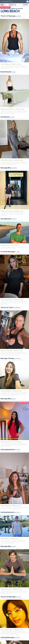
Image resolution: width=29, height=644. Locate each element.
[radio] (2, 5)
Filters (25, 5)
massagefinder (6, 2)
